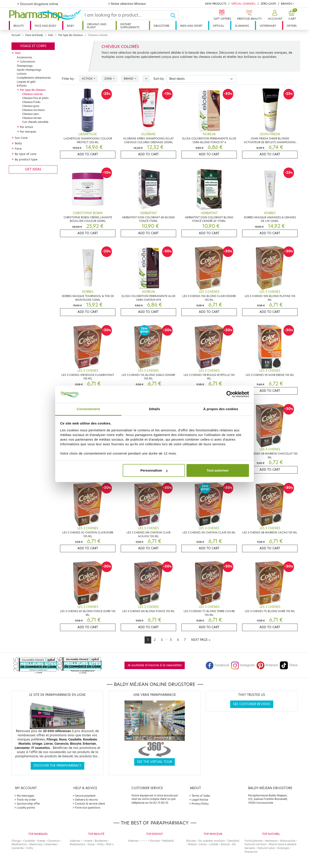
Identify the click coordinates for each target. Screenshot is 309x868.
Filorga (16, 841)
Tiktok (289, 665)
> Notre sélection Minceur (127, 4)
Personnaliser (154, 470)
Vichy (29, 848)
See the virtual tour (154, 762)
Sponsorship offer (28, 804)
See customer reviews (252, 704)
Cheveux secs (30, 114)
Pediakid (168, 841)
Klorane (155, 841)
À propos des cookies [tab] (221, 409)
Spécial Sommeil (244, 4)
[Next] (201, 640)
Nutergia (283, 848)
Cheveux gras (31, 106)
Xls (234, 844)
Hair (51, 35)
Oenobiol (233, 841)
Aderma (75, 841)
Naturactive (288, 841)
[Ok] (174, 15)
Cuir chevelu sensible (35, 122)
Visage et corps (33, 46)
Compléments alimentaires (34, 78)
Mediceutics (19, 844)
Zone (108, 79)
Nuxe (91, 844)
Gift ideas (33, 169)
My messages (25, 796)
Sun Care (21, 138)
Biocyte (191, 841)
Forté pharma (253, 841)
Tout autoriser (218, 470)
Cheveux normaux (33, 110)
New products (216, 4)
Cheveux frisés (31, 102)
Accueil (16, 35)
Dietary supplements (130, 26)
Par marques (28, 132)
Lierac (203, 844)
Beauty (19, 26)
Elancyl (225, 844)
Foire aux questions (88, 808)
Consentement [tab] (88, 409)
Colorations (27, 62)
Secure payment (85, 796)
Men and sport (191, 26)
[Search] (126, 15)
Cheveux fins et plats (35, 98)
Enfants (22, 86)
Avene (41, 841)
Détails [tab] (154, 409)
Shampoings (25, 66)
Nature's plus (266, 848)
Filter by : (69, 79)
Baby (71, 26)
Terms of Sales (201, 796)
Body (18, 143)
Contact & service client (90, 804)
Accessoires (24, 57)
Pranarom (251, 852)
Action (88, 79)
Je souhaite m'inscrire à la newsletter (155, 665)
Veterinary (268, 26)
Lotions (22, 74)
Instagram (243, 665)
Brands (286, 4)
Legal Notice (200, 800)
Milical (192, 844)
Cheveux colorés (32, 94)
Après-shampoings (29, 70)
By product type (26, 159)
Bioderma (101, 841)
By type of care (26, 154)
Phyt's (110, 844)
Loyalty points (26, 808)
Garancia (53, 841)
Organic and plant (97, 26)
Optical (219, 26)
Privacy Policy (200, 804)
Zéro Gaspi (268, 4)
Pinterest (267, 665)
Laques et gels (26, 82)
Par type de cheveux (71, 35)
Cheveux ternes (32, 118)
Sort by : (159, 79)
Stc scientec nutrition (212, 841)
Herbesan (271, 841)
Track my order (26, 800)
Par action (26, 127)
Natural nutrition (255, 844)
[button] (275, 15)
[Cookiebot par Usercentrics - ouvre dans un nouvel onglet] (230, 394)
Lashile (214, 844)
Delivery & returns (86, 800)
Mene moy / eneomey (43, 844)
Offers (292, 26)
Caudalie (29, 841)
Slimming (242, 26)
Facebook (217, 665)
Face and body (46, 26)
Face (18, 148)
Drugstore (162, 26)
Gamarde (18, 848)
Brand (129, 79)
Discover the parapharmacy (57, 766)
